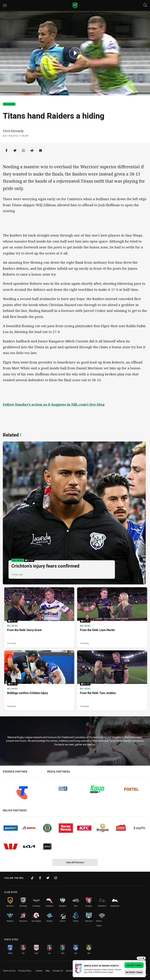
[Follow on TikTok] (32, 878)
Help (48, 971)
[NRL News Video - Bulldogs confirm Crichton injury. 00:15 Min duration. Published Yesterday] (39, 681)
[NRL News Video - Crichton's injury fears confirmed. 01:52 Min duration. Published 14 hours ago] (74, 513)
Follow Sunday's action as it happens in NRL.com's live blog (54, 404)
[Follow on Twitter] (48, 878)
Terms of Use (9, 971)
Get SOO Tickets (134, 965)
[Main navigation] (5, 5)
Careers (39, 971)
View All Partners (75, 862)
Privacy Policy (25, 971)
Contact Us (58, 971)
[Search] (145, 5)
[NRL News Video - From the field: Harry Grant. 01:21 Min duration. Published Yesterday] (39, 617)
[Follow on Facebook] (40, 878)
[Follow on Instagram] (56, 878)
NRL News (9, 104)
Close (141, 958)
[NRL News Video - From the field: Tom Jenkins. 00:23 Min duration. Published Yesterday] (112, 681)
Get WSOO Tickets (134, 972)
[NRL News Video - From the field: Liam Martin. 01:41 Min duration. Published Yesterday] (112, 617)
